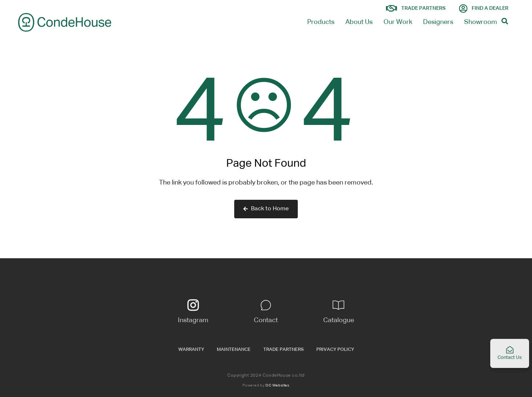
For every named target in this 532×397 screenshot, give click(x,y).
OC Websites (277, 385)
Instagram (193, 320)
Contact (266, 320)
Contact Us (510, 353)
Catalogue (339, 320)
